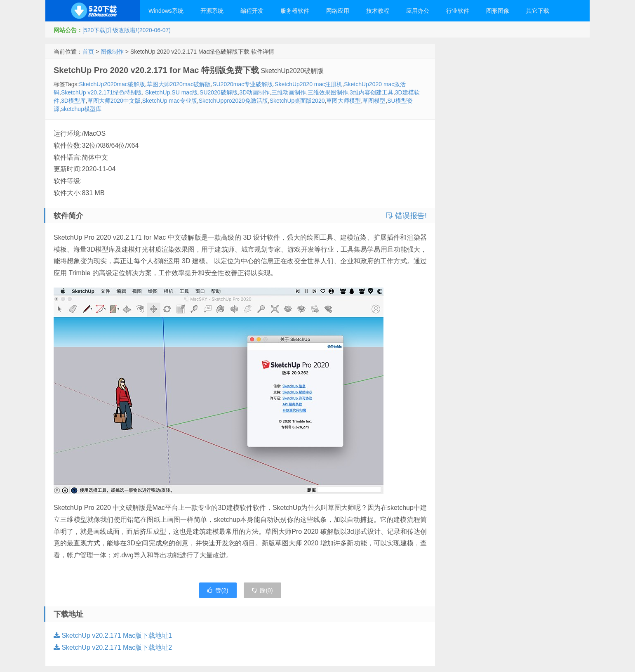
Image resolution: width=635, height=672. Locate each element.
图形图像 (498, 11)
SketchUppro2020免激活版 (233, 101)
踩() (262, 590)
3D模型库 (73, 101)
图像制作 (112, 52)
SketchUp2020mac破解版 (112, 84)
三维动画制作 (289, 92)
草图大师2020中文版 (114, 101)
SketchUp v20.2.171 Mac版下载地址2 (113, 647)
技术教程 (378, 11)
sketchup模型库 (81, 109)
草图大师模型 (343, 101)
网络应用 (338, 11)
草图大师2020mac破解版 (179, 84)
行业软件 (458, 11)
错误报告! (407, 216)
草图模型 (374, 101)
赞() (218, 590)
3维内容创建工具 (372, 92)
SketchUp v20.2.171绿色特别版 (101, 92)
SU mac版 (185, 92)
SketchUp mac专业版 (170, 101)
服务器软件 (295, 11)
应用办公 (418, 11)
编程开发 (252, 11)
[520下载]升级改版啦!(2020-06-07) (127, 30)
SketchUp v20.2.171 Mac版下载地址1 (113, 635)
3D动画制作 (255, 92)
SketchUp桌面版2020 (297, 101)
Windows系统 (166, 11)
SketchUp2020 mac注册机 (308, 84)
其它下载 (538, 11)
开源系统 (212, 11)
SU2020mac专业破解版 (243, 84)
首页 (88, 52)
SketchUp (157, 92)
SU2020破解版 (219, 92)
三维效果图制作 (328, 92)
